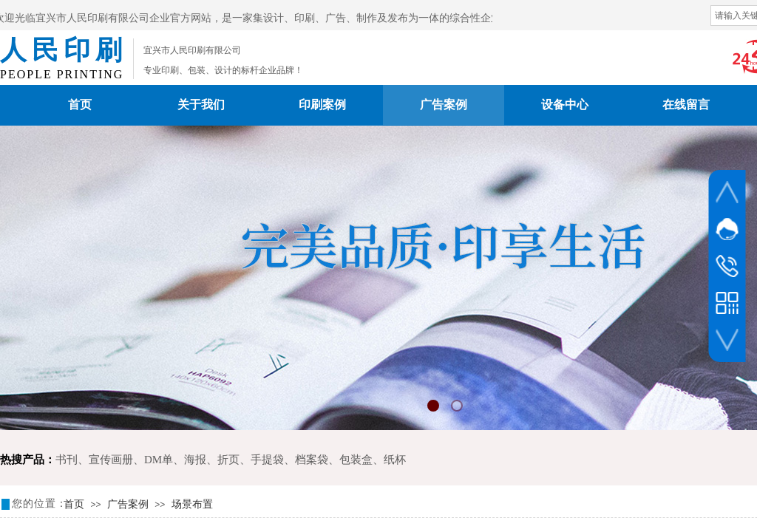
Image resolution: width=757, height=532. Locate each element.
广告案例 (444, 105)
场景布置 (192, 504)
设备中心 (565, 105)
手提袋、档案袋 (289, 460)
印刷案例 (322, 105)
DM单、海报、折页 (192, 460)
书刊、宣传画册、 (100, 460)
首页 (80, 105)
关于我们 (201, 105)
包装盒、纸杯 (373, 460)
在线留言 (686, 105)
